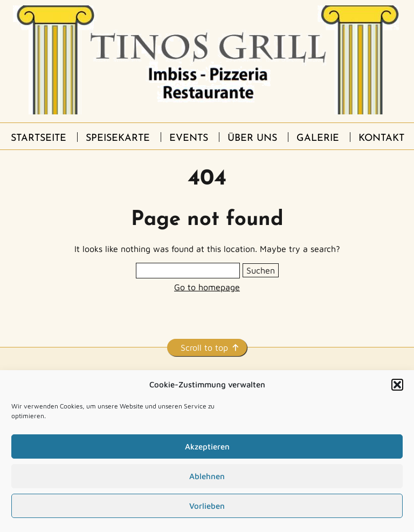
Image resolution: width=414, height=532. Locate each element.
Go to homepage (207, 287)
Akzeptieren (207, 446)
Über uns (252, 138)
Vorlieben (207, 506)
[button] (397, 385)
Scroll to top (204, 347)
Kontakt (381, 138)
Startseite (39, 138)
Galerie (318, 138)
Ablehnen (207, 476)
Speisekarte (118, 138)
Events (189, 138)
